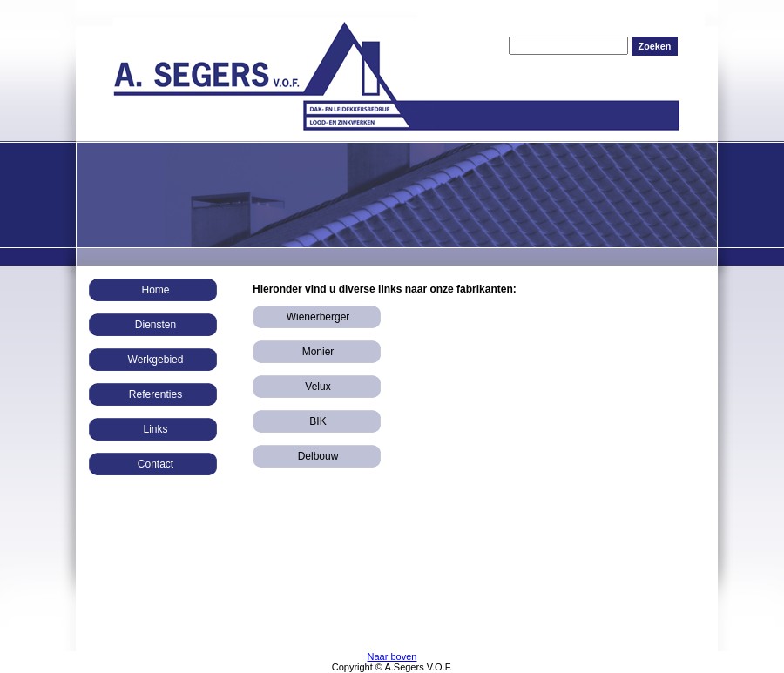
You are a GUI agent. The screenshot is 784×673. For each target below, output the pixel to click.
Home (155, 290)
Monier (318, 352)
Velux (318, 387)
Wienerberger (318, 317)
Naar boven (392, 656)
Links (155, 429)
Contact (155, 464)
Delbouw (318, 456)
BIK (318, 421)
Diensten (155, 325)
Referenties (155, 394)
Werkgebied (156, 360)
